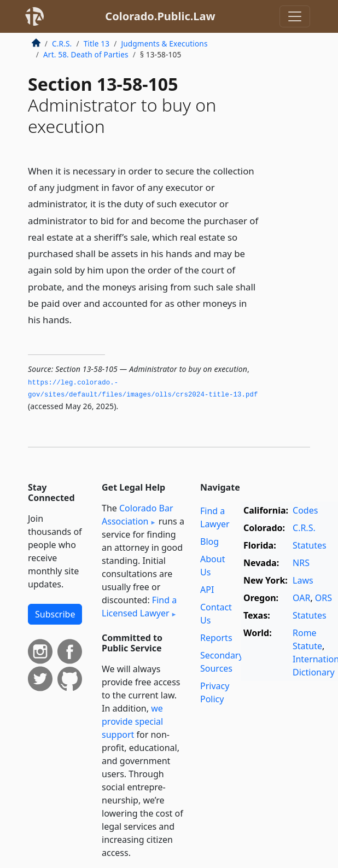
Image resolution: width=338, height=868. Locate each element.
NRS (301, 563)
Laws (303, 580)
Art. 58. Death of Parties (86, 54)
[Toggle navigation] (295, 16)
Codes (305, 510)
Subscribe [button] (55, 614)
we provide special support (132, 721)
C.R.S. (62, 43)
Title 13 (97, 43)
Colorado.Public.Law (160, 16)
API (207, 590)
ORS (324, 598)
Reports (216, 638)
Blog (209, 541)
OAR (301, 598)
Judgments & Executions (164, 43)
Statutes (310, 545)
